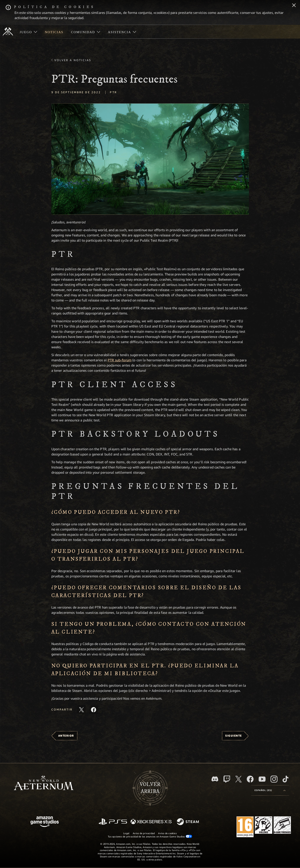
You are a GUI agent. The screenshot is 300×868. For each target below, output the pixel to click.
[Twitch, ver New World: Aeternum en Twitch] (227, 779)
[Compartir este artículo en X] (81, 710)
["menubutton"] (28, 32)
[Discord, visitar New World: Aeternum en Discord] (215, 779)
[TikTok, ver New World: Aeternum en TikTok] (285, 779)
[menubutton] (270, 790)
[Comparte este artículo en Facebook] (94, 710)
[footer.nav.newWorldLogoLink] (44, 783)
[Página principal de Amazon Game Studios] (45, 822)
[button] (150, 159)
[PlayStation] (113, 822)
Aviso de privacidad (144, 833)
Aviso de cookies (167, 833)
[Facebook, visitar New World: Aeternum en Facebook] (250, 779)
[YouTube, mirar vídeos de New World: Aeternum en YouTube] (262, 779)
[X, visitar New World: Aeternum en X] (238, 779)
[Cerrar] (294, 6)
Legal (126, 833)
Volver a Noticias (73, 60)
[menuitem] (28, 32)
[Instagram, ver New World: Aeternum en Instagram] (274, 779)
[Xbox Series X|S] (151, 822)
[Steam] (188, 822)
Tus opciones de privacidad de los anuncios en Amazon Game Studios (150, 836)
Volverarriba (150, 788)
